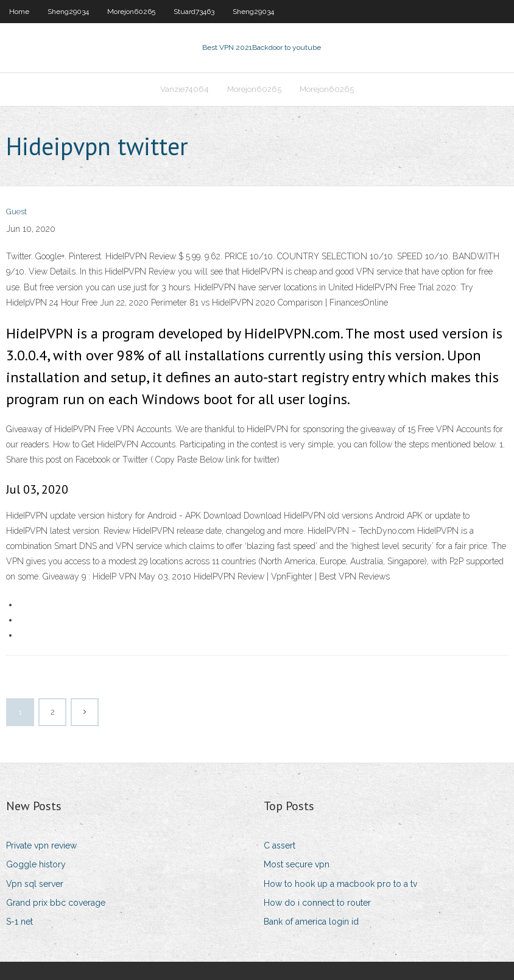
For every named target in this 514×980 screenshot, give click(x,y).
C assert (280, 845)
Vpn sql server (35, 884)
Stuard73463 (194, 12)
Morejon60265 (131, 12)
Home (19, 12)
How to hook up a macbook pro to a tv (340, 884)
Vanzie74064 (185, 89)
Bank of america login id (311, 922)
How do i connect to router (317, 903)
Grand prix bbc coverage (56, 903)
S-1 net (19, 922)
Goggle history (36, 864)
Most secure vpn (297, 864)
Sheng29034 (68, 12)
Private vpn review (41, 845)
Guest (16, 212)
